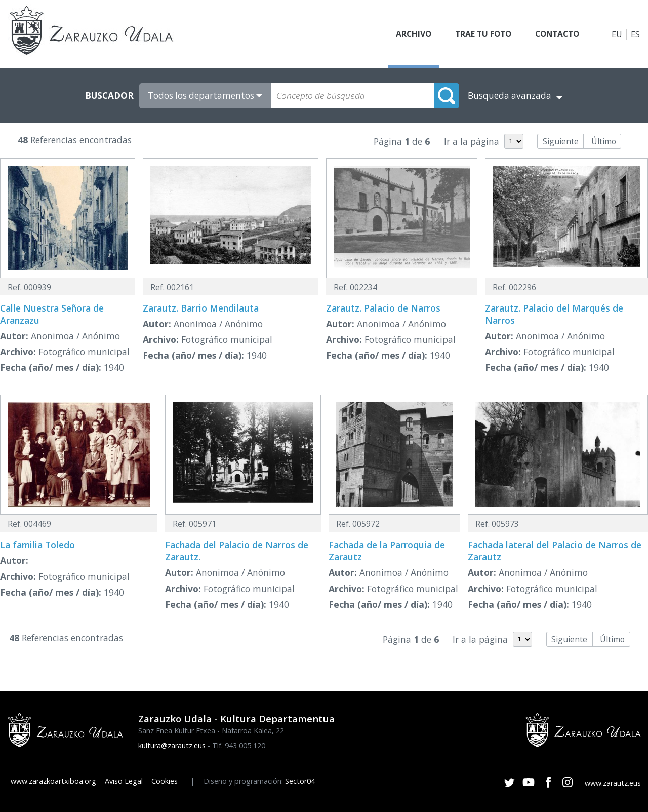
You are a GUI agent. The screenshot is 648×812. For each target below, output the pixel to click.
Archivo (406, 34)
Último (604, 141)
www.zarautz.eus (613, 783)
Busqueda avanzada (510, 95)
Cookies (165, 781)
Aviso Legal (124, 781)
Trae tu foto (478, 34)
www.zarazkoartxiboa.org (53, 781)
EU (617, 34)
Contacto (555, 34)
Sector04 (300, 781)
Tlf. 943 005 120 (239, 745)
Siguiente (561, 141)
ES (635, 34)
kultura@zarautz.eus (172, 745)
